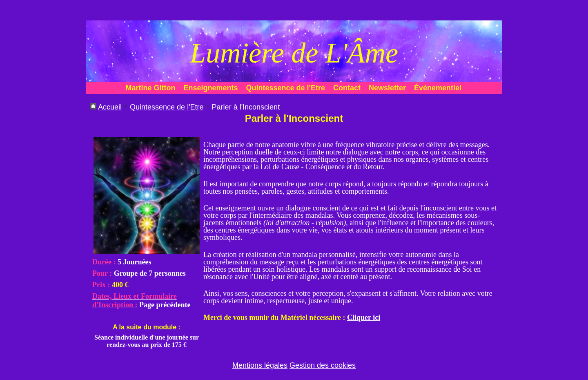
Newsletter (387, 88)
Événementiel (438, 88)
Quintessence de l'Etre (286, 88)
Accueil (110, 107)
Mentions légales (260, 365)
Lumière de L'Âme (294, 53)
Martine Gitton (151, 88)
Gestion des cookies (323, 365)
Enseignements (211, 88)
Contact (347, 88)
